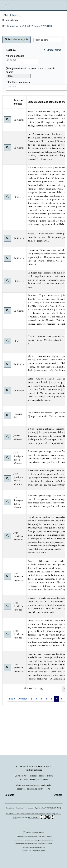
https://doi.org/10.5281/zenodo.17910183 (30, 26)
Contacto (9, 795)
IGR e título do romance (18, 82)
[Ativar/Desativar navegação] (6, 5)
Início (12, 699)
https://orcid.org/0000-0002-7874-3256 (47, 808)
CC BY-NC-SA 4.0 (41, 817)
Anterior (23, 699)
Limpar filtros (53, 50)
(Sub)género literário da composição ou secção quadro (31, 70)
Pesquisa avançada (16, 39)
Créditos (58, 795)
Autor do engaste (15, 56)
